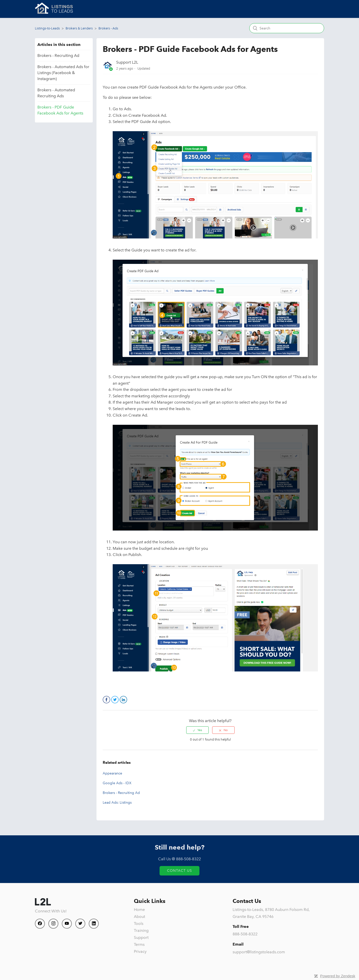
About (139, 917)
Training (141, 930)
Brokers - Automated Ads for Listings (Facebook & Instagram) (63, 73)
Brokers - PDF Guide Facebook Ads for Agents (60, 110)
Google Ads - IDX (117, 783)
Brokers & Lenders (79, 28)
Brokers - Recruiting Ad (58, 55)
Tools (139, 924)
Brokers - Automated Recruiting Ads (56, 93)
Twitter (115, 700)
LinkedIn (123, 700)
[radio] (197, 730)
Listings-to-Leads (47, 28)
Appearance (112, 773)
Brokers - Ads (108, 28)
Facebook (106, 700)
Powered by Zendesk (338, 976)
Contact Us (179, 871)
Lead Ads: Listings (117, 803)
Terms (139, 944)
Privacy (140, 951)
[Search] (287, 28)
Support (141, 937)
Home (139, 910)
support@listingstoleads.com (259, 952)
